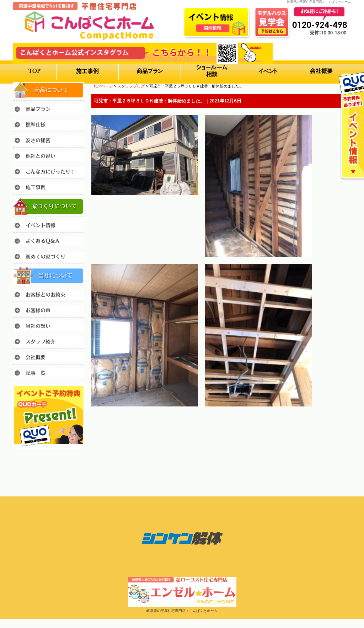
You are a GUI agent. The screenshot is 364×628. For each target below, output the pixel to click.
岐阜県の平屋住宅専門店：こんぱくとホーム (182, 611)
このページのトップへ (333, 426)
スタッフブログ (131, 86)
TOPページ (103, 86)
